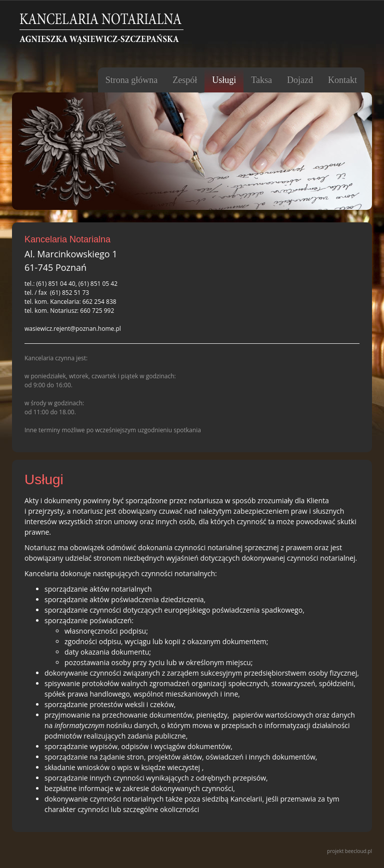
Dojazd (300, 80)
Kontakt (342, 80)
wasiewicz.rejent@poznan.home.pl (73, 329)
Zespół (185, 80)
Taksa (261, 80)
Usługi (224, 80)
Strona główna (131, 80)
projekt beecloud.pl (349, 851)
